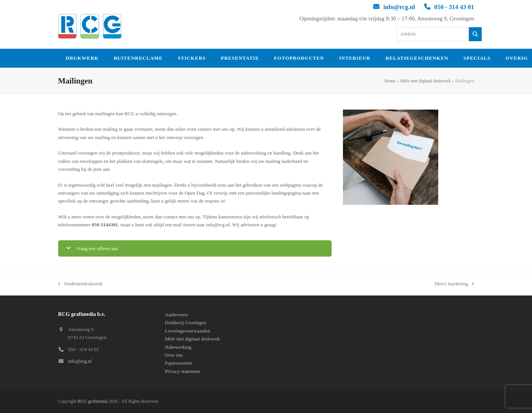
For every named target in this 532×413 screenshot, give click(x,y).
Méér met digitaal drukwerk (425, 81)
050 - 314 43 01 (454, 7)
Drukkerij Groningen (185, 323)
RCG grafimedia (93, 401)
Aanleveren (176, 315)
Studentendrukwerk (81, 284)
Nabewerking (178, 347)
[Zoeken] (475, 34)
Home (390, 81)
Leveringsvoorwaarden (188, 331)
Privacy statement (182, 371)
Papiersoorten (178, 363)
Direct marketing (454, 284)
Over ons (174, 355)
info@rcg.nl (399, 7)
